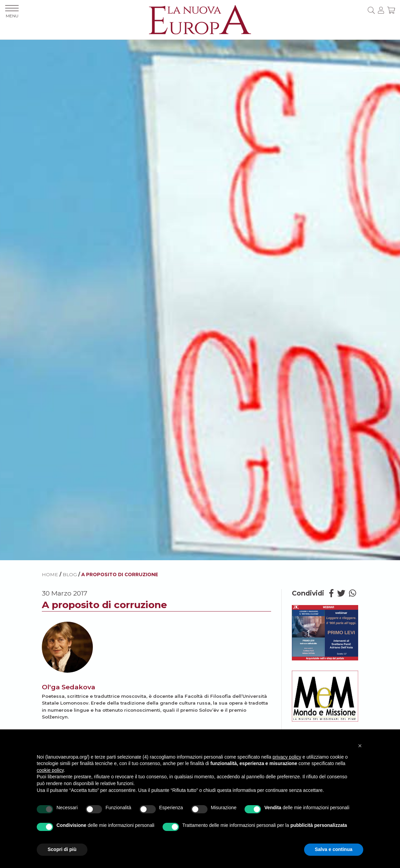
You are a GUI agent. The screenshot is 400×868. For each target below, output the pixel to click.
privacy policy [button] (287, 757)
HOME (50, 574)
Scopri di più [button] (62, 849)
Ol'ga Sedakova (69, 687)
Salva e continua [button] (334, 849)
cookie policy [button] (50, 770)
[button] (360, 746)
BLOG (70, 574)
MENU (12, 12)
